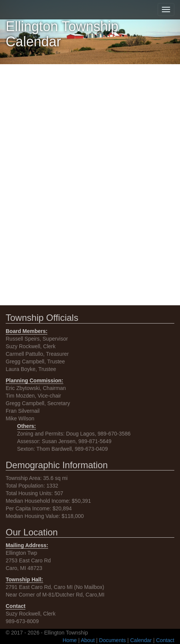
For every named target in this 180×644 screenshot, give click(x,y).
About (88, 640)
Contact (165, 640)
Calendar (141, 640)
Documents (112, 640)
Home (70, 640)
